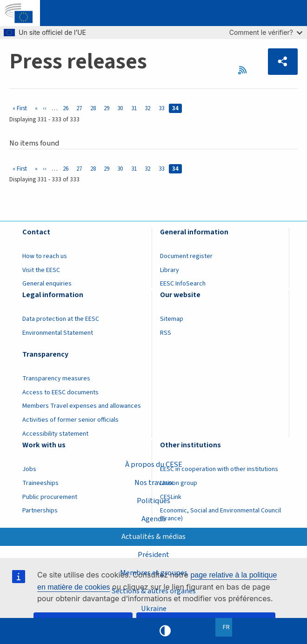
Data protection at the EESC (61, 319)
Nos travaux (154, 483)
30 (122, 108)
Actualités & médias (153, 537)
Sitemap (172, 319)
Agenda (153, 519)
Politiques (153, 501)
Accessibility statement (55, 434)
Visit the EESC (41, 270)
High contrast (165, 631)
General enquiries (47, 284)
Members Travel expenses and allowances (82, 406)
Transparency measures (56, 378)
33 (163, 108)
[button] (283, 61)
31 (136, 108)
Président (153, 555)
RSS (245, 70)
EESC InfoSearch (183, 284)
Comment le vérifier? (266, 32)
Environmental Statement (58, 333)
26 (67, 108)
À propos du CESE (154, 465)
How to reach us (45, 256)
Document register (186, 256)
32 (149, 108)
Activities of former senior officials (70, 420)
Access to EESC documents (60, 392)
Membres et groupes (154, 573)
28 (95, 108)
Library (170, 270)
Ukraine (154, 609)
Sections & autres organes (154, 591)
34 (177, 108)
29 (108, 108)
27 (81, 108)
